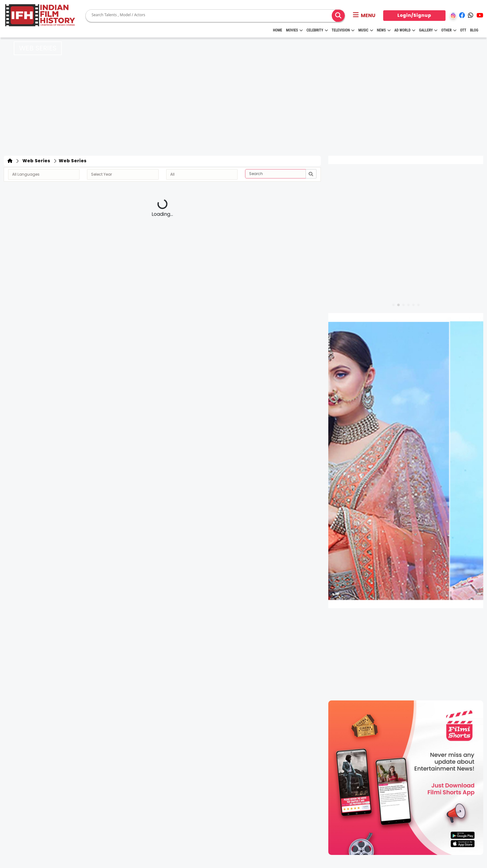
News (384, 30)
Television (343, 30)
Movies (294, 30)
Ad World (405, 30)
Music (366, 30)
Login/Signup (414, 15)
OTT (463, 30)
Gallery (428, 30)
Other (449, 30)
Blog (474, 30)
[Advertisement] (244, 109)
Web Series (35, 161)
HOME (277, 30)
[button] (364, 16)
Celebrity (317, 30)
